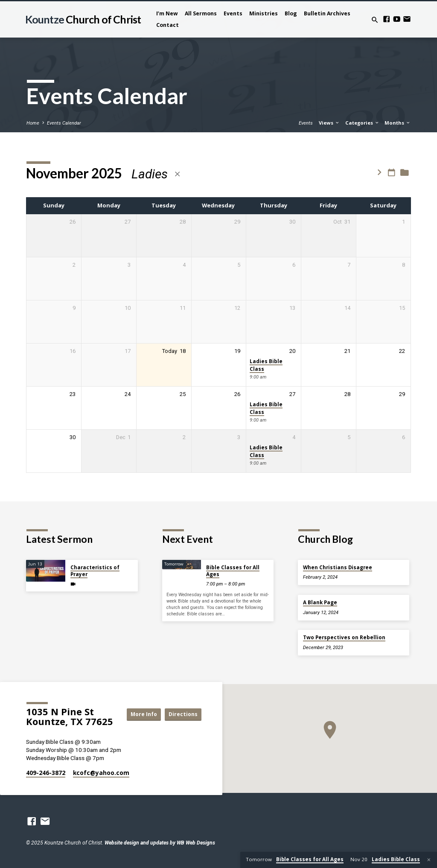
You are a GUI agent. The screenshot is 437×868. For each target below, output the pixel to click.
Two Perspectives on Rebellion (344, 637)
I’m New (167, 13)
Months (398, 123)
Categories (362, 123)
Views (329, 123)
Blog (291, 13)
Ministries (264, 13)
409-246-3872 (46, 773)
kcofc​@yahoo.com (101, 773)
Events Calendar (64, 123)
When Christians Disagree (338, 567)
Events (233, 13)
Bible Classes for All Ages (233, 571)
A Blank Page (320, 602)
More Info (182, 707)
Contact (168, 25)
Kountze (83, 19)
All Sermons (201, 13)
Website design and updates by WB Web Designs (160, 843)
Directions (182, 722)
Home (33, 123)
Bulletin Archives (327, 13)
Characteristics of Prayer (95, 571)
